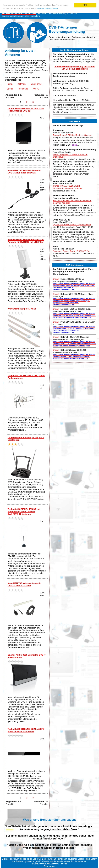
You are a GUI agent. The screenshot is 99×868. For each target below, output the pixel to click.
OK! (85, 5)
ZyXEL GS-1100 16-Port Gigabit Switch (72, 225)
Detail (56, 279)
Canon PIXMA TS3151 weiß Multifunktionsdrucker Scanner (68, 187)
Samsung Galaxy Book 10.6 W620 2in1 (72, 251)
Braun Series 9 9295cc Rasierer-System (72, 135)
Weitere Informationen (48, 9)
